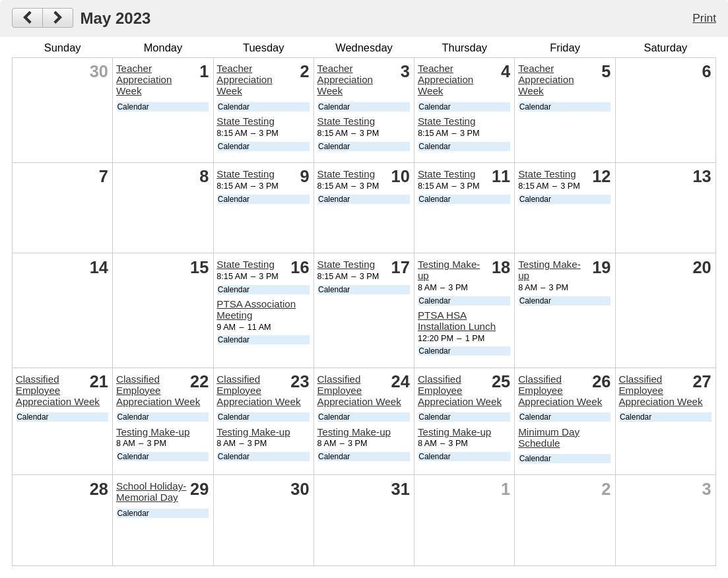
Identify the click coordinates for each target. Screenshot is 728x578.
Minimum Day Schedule (549, 437)
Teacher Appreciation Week (144, 80)
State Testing (246, 121)
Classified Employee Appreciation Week (58, 390)
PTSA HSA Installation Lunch (457, 321)
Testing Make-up (153, 432)
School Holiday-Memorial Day (151, 492)
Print (704, 18)
